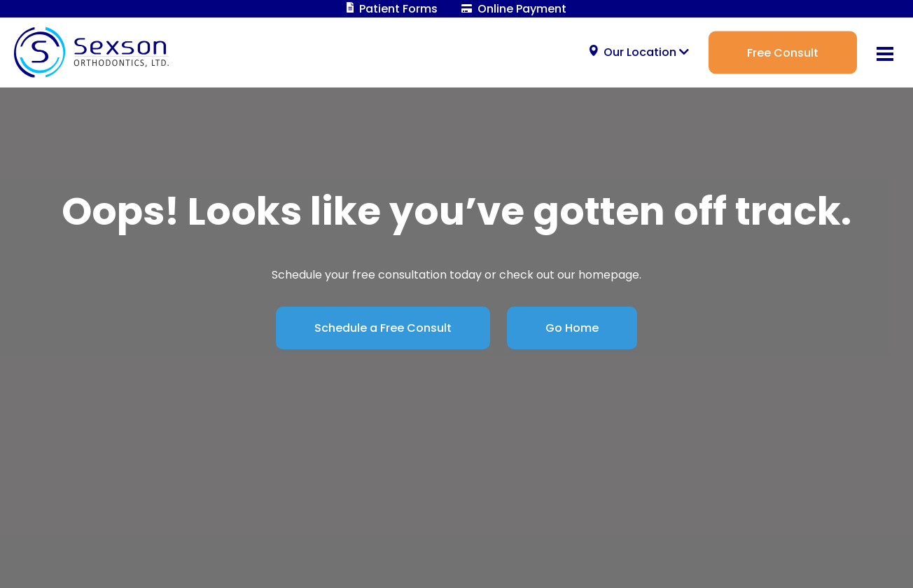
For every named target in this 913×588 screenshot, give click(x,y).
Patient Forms (392, 9)
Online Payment (514, 9)
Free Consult (783, 52)
